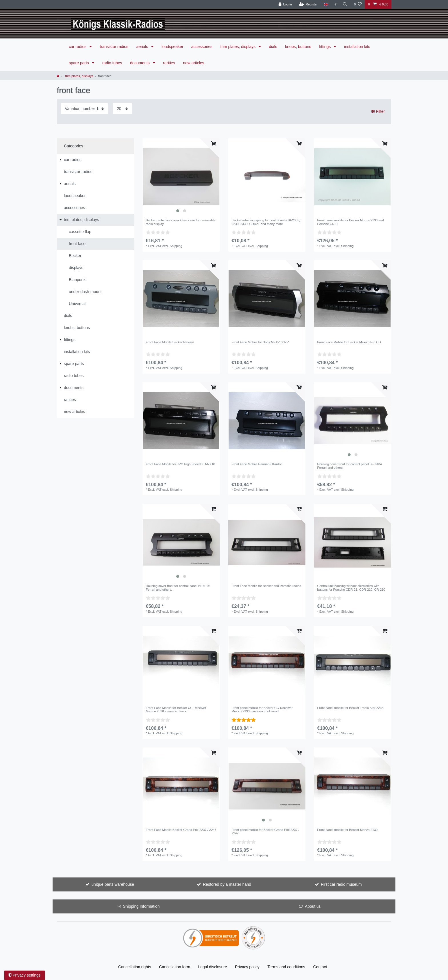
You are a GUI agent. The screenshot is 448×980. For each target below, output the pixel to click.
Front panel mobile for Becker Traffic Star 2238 (350, 708)
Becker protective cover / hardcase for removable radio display (181, 222)
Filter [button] (378, 112)
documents (140, 63)
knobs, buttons (298, 47)
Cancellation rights (135, 967)
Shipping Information (141, 906)
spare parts (79, 63)
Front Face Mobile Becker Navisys (170, 342)
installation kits (357, 47)
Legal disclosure (212, 967)
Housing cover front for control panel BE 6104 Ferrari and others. (349, 466)
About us (313, 906)
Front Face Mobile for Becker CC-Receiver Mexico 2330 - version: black (176, 710)
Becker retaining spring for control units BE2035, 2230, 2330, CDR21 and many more (266, 222)
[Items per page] (122, 109)
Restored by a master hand (227, 884)
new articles (194, 63)
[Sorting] (84, 109)
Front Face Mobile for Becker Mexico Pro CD (349, 342)
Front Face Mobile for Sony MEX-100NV (260, 342)
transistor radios (114, 47)
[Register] (308, 4)
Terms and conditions (286, 967)
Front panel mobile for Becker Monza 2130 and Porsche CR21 (350, 222)
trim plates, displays (238, 47)
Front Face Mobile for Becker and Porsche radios (266, 586)
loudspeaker (172, 47)
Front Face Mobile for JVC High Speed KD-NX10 (180, 464)
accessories (202, 47)
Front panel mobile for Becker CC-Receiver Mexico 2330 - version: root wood (262, 710)
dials (273, 47)
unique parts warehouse (113, 884)
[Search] (345, 4)
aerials (143, 47)
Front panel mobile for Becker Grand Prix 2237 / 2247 (265, 831)
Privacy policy (247, 967)
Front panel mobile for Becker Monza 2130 (347, 830)
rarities (169, 63)
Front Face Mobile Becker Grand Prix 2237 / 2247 (181, 830)
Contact (320, 967)
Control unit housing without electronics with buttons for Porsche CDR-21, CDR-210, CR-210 (351, 588)
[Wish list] (358, 4)
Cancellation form (175, 967)
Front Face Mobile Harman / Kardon (257, 464)
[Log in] (285, 4)
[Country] (326, 4)
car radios (78, 47)
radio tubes (112, 63)
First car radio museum (341, 884)
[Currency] (335, 4)
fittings (325, 47)
